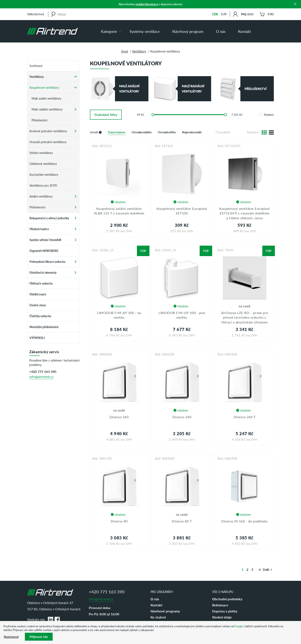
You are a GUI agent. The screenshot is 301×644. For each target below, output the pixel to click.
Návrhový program (188, 31)
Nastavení (11, 637)
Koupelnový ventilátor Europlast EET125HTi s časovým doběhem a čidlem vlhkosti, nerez (245, 213)
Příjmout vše (39, 637)
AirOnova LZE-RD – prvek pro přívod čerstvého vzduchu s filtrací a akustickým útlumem (245, 317)
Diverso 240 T (245, 417)
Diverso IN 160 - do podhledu (244, 521)
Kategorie (109, 31)
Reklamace (220, 605)
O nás (221, 31)
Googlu (239, 626)
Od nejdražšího (167, 132)
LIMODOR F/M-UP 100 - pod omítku (182, 315)
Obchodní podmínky (227, 599)
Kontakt (244, 31)
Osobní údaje (222, 617)
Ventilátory (139, 51)
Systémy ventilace (145, 31)
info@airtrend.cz (41, 377)
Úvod (124, 51)
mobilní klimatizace (147, 4)
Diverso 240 (182, 417)
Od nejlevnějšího (142, 132)
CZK (215, 14)
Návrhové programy (165, 611)
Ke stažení (158, 617)
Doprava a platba (225, 611)
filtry (106, 115)
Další (268, 570)
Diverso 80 (119, 521)
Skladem (266, 115)
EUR (224, 14)
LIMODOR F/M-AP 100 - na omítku (119, 315)
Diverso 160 (119, 417)
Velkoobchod (36, 14)
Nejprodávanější (192, 132)
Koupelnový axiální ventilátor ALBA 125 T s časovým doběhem (119, 211)
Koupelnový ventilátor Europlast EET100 (182, 211)
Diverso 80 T (182, 521)
